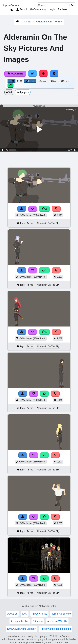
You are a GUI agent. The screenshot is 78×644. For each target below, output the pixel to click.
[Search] (73, 5)
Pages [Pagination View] (42, 81)
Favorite (15, 74)
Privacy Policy (39, 614)
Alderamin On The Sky (49, 22)
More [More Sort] (65, 81)
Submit (22, 9)
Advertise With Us (57, 621)
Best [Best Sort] (53, 81)
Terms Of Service (61, 614)
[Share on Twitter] (32, 74)
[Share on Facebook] (54, 74)
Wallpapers (23, 92)
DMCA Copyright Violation (22, 629)
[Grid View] (11, 81)
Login (52, 9)
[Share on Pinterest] (43, 74)
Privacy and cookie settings (56, 629)
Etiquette (38, 621)
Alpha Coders (11, 5)
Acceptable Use (20, 621)
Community (38, 9)
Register (62, 9)
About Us (12, 614)
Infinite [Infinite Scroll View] (30, 81)
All (9, 92)
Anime (27, 22)
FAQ (24, 614)
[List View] (19, 81)
